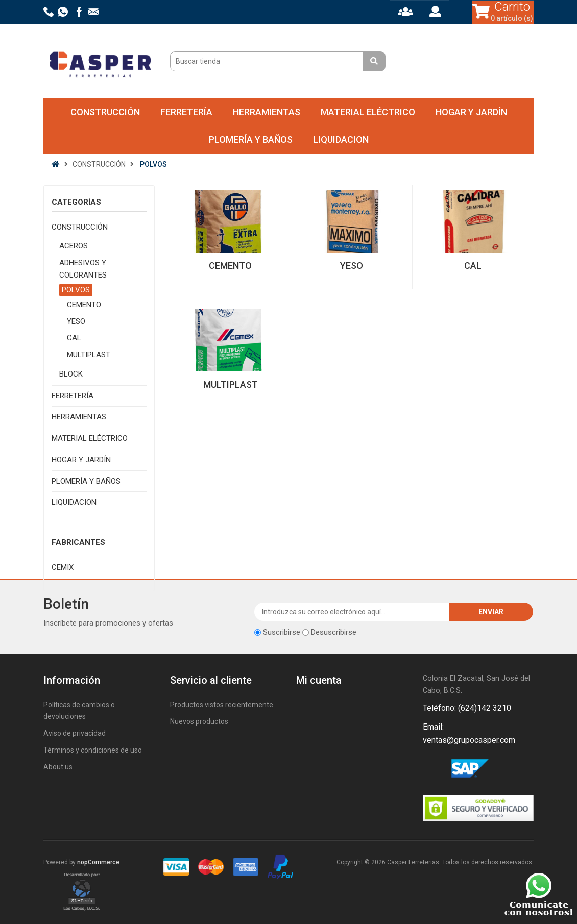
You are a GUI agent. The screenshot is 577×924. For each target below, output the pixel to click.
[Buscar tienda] (268, 61)
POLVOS (76, 290)
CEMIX (63, 567)
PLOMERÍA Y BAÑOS (251, 140)
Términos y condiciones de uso (93, 750)
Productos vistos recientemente (222, 705)
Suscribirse (282, 632)
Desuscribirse (334, 632)
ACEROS (74, 246)
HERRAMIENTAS (267, 112)
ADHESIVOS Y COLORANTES (83, 269)
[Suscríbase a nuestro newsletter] (352, 612)
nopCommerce (98, 862)
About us (58, 767)
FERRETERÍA (186, 112)
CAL (74, 338)
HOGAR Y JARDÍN (471, 112)
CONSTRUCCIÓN (105, 112)
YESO (76, 321)
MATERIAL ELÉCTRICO (368, 112)
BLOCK (71, 374)
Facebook (432, 770)
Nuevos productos (199, 721)
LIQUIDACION (341, 140)
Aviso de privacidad (75, 733)
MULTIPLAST (89, 355)
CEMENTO (84, 305)
